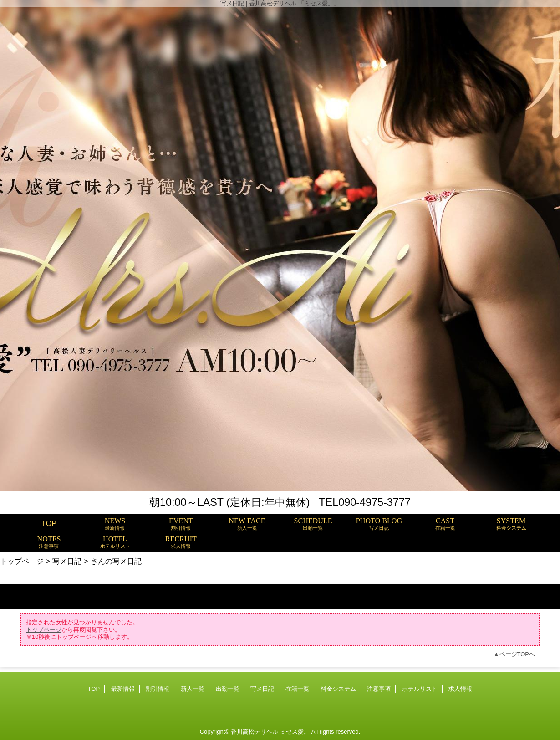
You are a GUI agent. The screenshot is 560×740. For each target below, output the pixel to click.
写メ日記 (67, 561)
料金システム (338, 689)
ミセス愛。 (295, 732)
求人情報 (460, 689)
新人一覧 (193, 689)
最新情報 (123, 689)
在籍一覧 (297, 689)
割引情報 (158, 689)
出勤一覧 (228, 689)
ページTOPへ (517, 654)
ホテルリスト (420, 689)
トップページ (22, 561)
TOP (49, 523)
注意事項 (379, 689)
